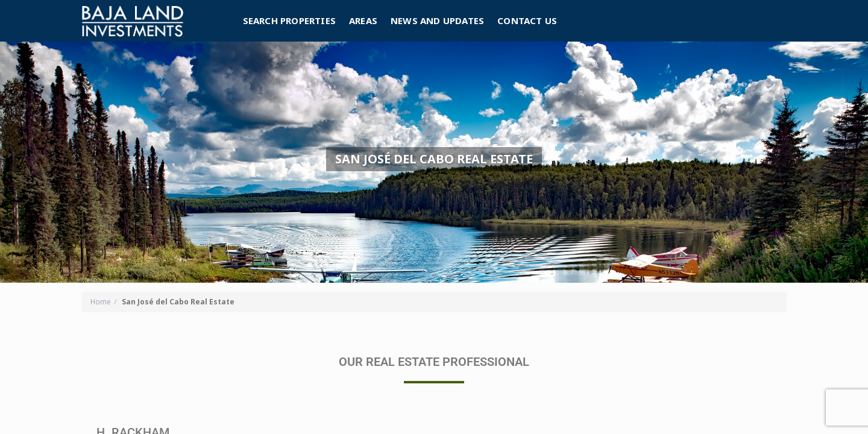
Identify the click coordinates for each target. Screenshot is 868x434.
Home (101, 302)
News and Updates (437, 20)
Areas (363, 20)
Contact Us (527, 20)
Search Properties (289, 20)
